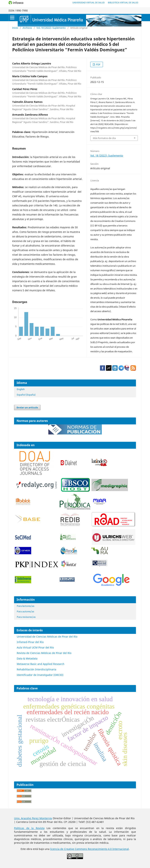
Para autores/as (25, 611)
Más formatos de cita (104, 138)
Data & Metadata (27, 658)
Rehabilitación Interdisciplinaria (36, 669)
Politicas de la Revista (29, 828)
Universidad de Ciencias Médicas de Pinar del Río (47, 637)
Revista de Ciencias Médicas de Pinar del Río (44, 653)
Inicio (15, 28)
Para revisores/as (26, 617)
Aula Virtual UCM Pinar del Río (35, 647)
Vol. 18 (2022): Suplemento (51, 28)
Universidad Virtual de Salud (89, 2)
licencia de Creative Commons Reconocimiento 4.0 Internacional (90, 849)
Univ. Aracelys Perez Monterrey (33, 818)
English (21, 389)
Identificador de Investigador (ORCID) (40, 675)
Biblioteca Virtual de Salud (123, 2)
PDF (98, 64)
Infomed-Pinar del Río (30, 642)
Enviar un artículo (27, 407)
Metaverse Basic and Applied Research (41, 664)
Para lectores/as (26, 606)
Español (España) (26, 395)
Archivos (27, 28)
